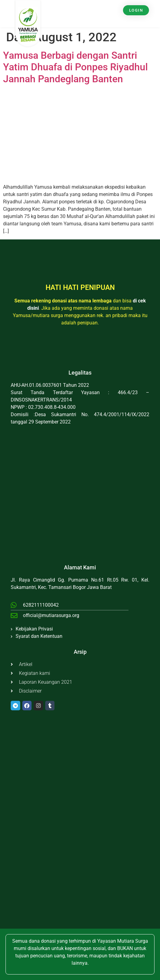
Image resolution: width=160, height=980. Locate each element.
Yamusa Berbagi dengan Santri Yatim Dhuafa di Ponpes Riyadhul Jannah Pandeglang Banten (75, 67)
